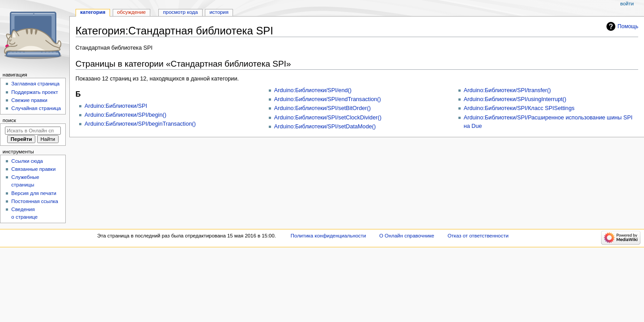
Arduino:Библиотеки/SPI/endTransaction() (328, 99)
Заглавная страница (35, 84)
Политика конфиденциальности (328, 236)
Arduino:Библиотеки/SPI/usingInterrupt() (515, 99)
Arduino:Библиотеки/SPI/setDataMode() (325, 127)
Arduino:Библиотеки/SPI (116, 106)
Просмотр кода (181, 12)
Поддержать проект (34, 92)
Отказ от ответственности (478, 236)
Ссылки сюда (27, 161)
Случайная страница (36, 108)
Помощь (628, 26)
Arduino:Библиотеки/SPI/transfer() (507, 90)
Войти (627, 4)
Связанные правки (33, 169)
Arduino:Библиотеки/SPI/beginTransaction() (140, 124)
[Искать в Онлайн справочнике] (33, 131)
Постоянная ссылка (34, 201)
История (219, 12)
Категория (93, 12)
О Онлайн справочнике (407, 236)
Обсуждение (131, 12)
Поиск (9, 120)
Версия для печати (34, 193)
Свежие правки (29, 100)
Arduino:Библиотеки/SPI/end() (313, 90)
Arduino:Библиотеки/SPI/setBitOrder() (322, 108)
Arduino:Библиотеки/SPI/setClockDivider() (328, 118)
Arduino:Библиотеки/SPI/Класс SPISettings (519, 108)
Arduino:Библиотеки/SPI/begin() (125, 115)
